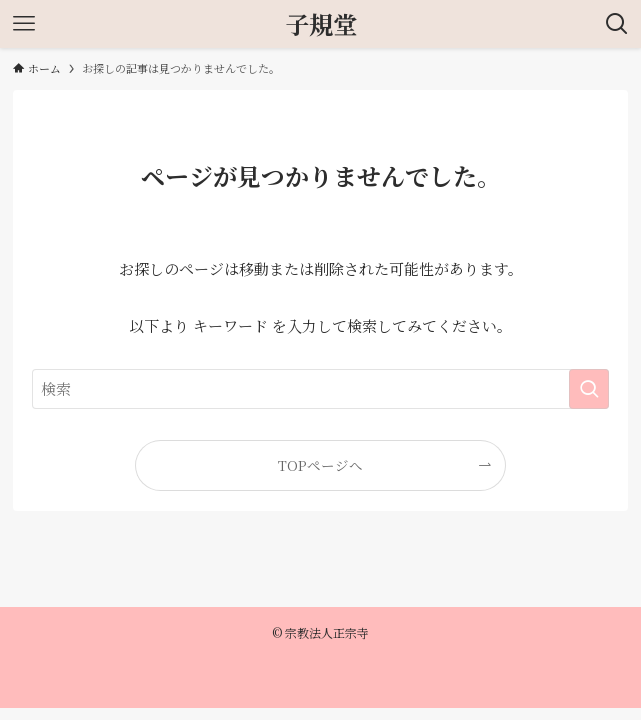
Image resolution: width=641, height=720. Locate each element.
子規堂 (321, 24)
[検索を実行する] (589, 389)
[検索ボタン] (617, 24)
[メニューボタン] (24, 24)
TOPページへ (320, 465)
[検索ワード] (320, 389)
